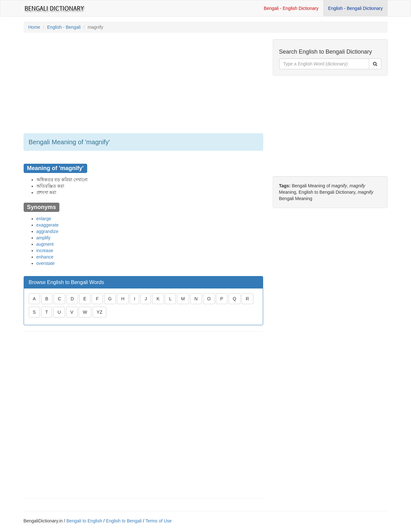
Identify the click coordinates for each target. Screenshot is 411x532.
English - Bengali (64, 27)
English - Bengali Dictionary (355, 8)
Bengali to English (84, 521)
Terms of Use (158, 521)
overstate (46, 263)
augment (45, 244)
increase (45, 251)
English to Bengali (124, 521)
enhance (45, 257)
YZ (100, 312)
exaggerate (48, 225)
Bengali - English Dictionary (291, 8)
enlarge (44, 219)
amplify (43, 238)
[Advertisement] (143, 84)
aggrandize (47, 231)
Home (34, 27)
